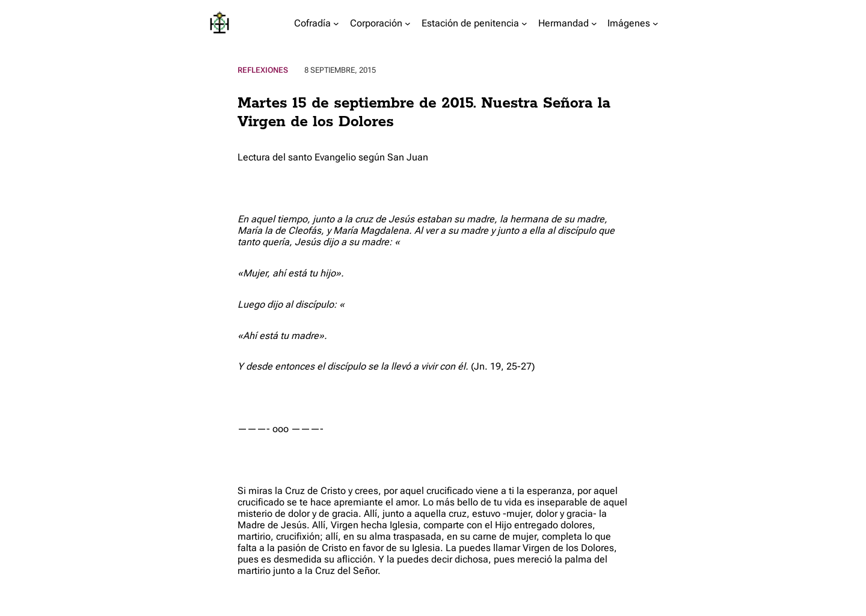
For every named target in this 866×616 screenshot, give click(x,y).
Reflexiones (263, 70)
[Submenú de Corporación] (408, 23)
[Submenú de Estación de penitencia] (524, 23)
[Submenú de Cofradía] (336, 23)
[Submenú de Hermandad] (594, 23)
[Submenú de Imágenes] (656, 23)
